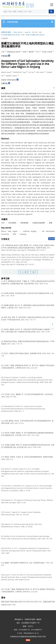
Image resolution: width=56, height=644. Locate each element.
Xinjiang (23, 234)
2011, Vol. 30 (18, 32)
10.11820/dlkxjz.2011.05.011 (11, 35)
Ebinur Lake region (9, 231)
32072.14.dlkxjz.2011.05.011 (35, 35)
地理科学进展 (6, 32)
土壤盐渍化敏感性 (39, 223)
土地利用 (4, 38)
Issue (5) (28, 32)
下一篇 (33, 272)
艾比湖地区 (12, 223)
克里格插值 (24, 223)
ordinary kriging (30, 231)
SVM (3, 223)
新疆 (51, 223)
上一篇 (23, 272)
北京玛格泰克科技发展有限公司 (28, 636)
